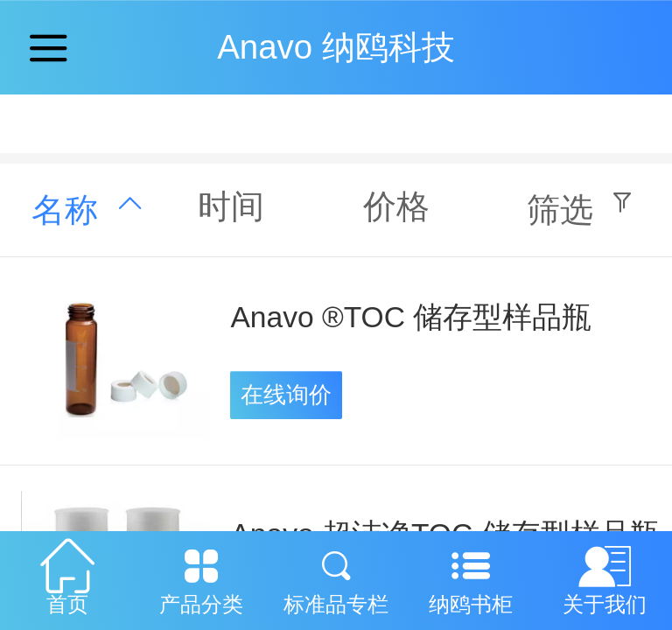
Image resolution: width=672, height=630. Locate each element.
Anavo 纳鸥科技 (336, 47)
